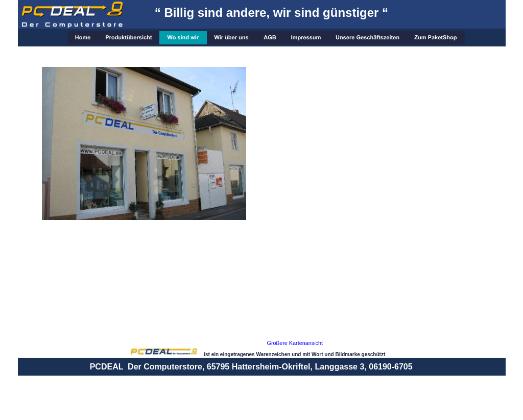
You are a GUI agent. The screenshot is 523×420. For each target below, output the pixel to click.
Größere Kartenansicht (295, 343)
